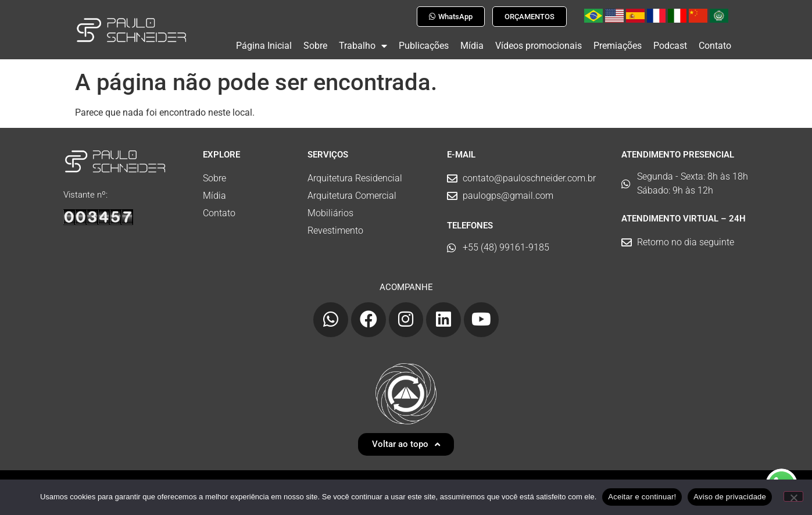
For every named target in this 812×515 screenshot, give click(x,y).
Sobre (315, 46)
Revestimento (335, 226)
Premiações (618, 46)
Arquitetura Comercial (352, 191)
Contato (715, 46)
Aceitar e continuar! (642, 497)
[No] (793, 496)
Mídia (472, 46)
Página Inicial (264, 46)
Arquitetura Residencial (355, 174)
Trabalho (363, 46)
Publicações (424, 46)
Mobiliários (330, 208)
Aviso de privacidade (730, 497)
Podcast (670, 46)
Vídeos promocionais (539, 46)
